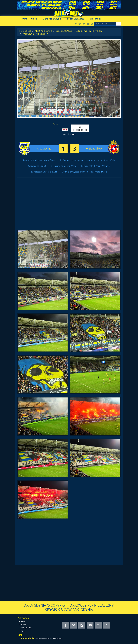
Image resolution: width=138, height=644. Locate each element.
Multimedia (97, 19)
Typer (23, 631)
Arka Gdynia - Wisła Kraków (89, 31)
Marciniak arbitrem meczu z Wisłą (39, 160)
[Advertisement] (69, 205)
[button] (118, 24)
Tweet (56, 124)
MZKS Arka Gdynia (53, 19)
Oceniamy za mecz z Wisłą (63, 166)
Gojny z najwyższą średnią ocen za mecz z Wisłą (85, 172)
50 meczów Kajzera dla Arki (44, 172)
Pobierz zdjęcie (80, 128)
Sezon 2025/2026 (77, 19)
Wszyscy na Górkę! (37, 166)
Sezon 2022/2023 (64, 31)
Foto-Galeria (25, 31)
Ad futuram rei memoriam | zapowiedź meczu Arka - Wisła (87, 160)
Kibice (35, 19)
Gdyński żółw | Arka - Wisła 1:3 (96, 166)
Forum (24, 19)
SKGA (23, 621)
